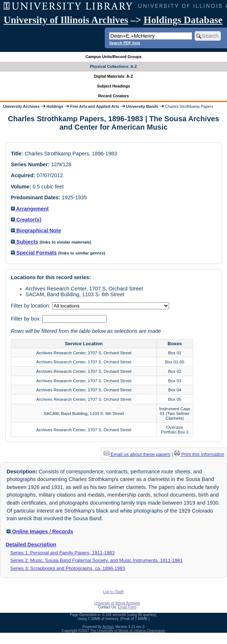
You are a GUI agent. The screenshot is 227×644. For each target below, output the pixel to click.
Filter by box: (27, 319)
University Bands (142, 106)
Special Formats (34, 253)
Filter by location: (31, 306)
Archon (108, 627)
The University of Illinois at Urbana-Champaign (128, 631)
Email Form (127, 607)
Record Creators (114, 96)
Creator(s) (26, 220)
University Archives (21, 106)
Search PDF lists (125, 43)
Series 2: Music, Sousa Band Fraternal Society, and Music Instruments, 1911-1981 (96, 560)
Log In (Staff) (113, 592)
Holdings (55, 106)
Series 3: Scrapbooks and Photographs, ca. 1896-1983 (67, 568)
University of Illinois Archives (66, 20)
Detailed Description (31, 545)
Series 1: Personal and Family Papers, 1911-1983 (62, 553)
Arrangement (30, 209)
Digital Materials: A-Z (114, 76)
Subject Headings (114, 86)
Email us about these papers (137, 454)
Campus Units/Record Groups (113, 57)
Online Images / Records (40, 531)
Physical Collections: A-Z (113, 66)
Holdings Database (183, 20)
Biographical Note (36, 231)
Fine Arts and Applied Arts (95, 106)
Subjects (25, 242)
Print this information (199, 454)
